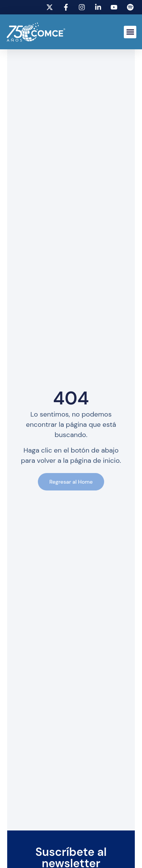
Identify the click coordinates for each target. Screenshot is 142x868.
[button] (130, 32)
